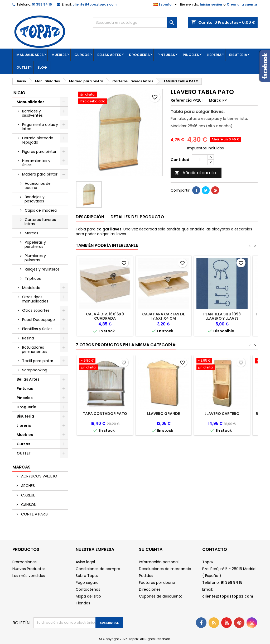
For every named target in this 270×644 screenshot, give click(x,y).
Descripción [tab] (90, 217)
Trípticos (33, 278)
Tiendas (83, 603)
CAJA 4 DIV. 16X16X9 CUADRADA (105, 316)
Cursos (82, 55)
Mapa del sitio (88, 596)
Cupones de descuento (161, 596)
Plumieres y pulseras (35, 258)
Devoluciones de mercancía (165, 569)
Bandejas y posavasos (35, 199)
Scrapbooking (35, 370)
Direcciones (150, 589)
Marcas (21, 467)
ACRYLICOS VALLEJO (39, 476)
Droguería (139, 55)
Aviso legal (85, 562)
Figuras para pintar (39, 151)
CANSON (28, 505)
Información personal (159, 562)
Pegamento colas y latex (40, 127)
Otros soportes (36, 310)
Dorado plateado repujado (38, 140)
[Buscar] (135, 22)
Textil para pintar (38, 361)
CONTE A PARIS (34, 514)
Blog (42, 67)
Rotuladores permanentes (35, 349)
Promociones (25, 562)
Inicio (19, 93)
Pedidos (146, 576)
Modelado (31, 288)
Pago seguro (87, 583)
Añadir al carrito (195, 173)
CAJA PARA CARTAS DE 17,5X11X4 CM (163, 316)
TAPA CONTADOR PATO (105, 414)
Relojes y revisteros (42, 269)
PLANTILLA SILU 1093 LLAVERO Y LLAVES (222, 316)
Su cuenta (151, 549)
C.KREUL (27, 495)
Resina (28, 338)
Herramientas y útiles (36, 163)
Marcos (32, 233)
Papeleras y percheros (35, 244)
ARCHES (27, 486)
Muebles (59, 55)
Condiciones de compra (98, 569)
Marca (215, 100)
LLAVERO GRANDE (163, 414)
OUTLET (23, 67)
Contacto (215, 549)
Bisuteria (238, 55)
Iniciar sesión (211, 4)
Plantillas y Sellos (37, 329)
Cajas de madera (41, 210)
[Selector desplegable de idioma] (166, 4)
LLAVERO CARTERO (222, 414)
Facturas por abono (157, 583)
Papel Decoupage (38, 320)
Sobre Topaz (87, 576)
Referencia (181, 100)
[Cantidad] (200, 160)
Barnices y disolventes (32, 113)
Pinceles (191, 55)
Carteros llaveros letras (40, 222)
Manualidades (30, 55)
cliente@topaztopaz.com (95, 4)
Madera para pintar (40, 174)
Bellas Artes (109, 55)
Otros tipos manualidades (35, 299)
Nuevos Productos (29, 569)
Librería (214, 55)
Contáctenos (88, 589)
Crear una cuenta (242, 4)
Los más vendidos (29, 576)
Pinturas (166, 55)
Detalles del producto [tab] (137, 217)
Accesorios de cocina (38, 186)
